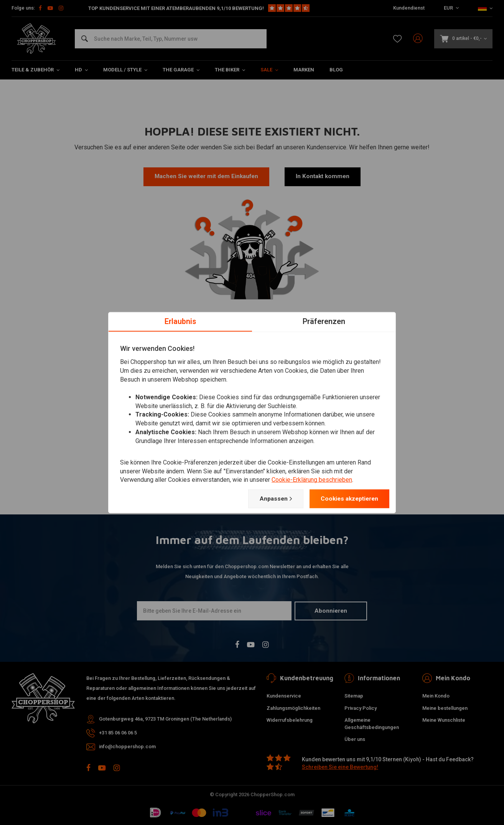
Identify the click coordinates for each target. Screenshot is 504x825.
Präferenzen (324, 321)
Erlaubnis (180, 321)
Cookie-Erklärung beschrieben (312, 480)
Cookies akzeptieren (347, 498)
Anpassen (271, 499)
